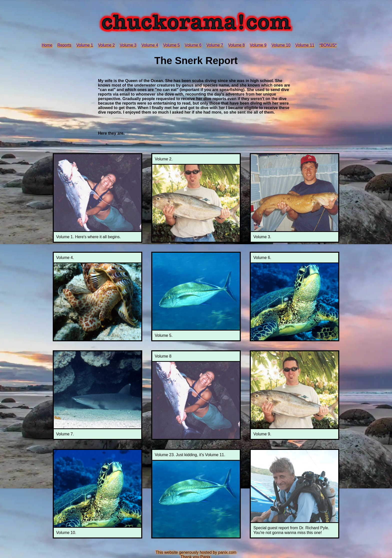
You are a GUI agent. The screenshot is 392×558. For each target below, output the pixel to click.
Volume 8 (237, 45)
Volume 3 (128, 45)
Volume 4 (150, 45)
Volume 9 (258, 45)
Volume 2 (106, 45)
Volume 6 (193, 45)
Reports (64, 45)
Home (47, 45)
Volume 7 (215, 45)
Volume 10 (281, 45)
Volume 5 (171, 45)
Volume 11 (305, 45)
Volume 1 (85, 45)
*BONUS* (328, 45)
